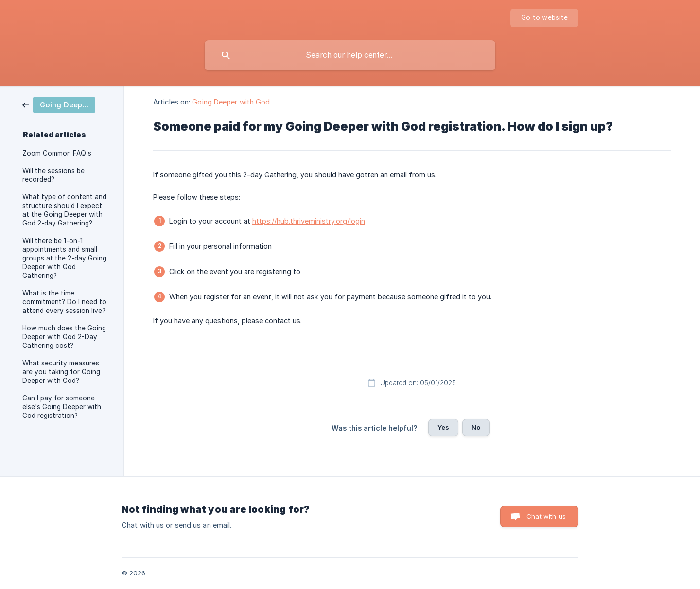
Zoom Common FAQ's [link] (57, 153)
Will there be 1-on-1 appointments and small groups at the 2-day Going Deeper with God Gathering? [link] (64, 258)
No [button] (476, 427)
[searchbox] (350, 55)
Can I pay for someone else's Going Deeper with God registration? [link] (62, 407)
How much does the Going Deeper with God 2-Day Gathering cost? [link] (64, 337)
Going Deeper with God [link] (231, 102)
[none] (544, 18)
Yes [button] (443, 427)
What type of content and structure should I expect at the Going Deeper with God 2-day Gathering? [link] (64, 210)
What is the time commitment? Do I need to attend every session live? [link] (64, 302)
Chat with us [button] (546, 516)
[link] (59, 104)
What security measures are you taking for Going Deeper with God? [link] (61, 372)
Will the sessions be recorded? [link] (53, 175)
